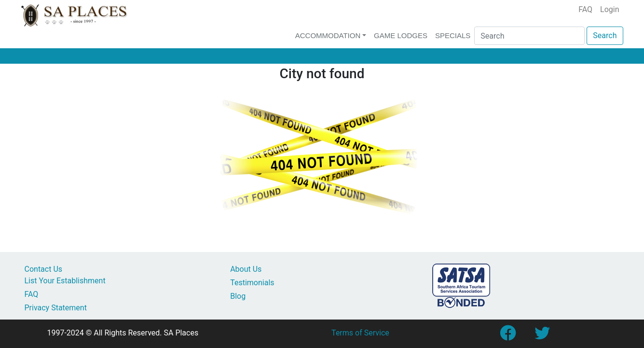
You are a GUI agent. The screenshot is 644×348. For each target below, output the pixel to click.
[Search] (529, 36)
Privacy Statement (56, 308)
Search (605, 35)
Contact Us (44, 269)
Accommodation (328, 35)
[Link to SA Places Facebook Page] (507, 336)
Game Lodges (401, 35)
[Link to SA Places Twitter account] (542, 336)
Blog (238, 296)
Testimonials (252, 283)
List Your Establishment (65, 281)
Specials (453, 35)
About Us (246, 269)
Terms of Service (360, 333)
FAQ (585, 9)
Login (610, 9)
